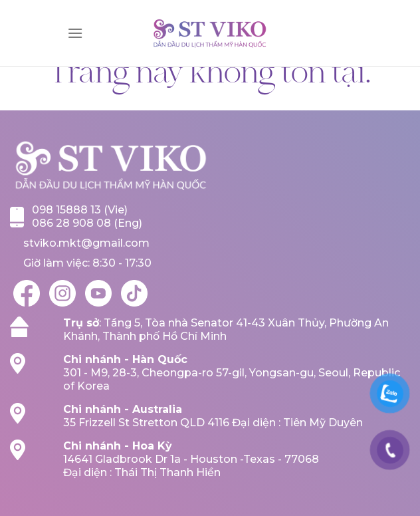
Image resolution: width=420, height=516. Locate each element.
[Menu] (75, 33)
